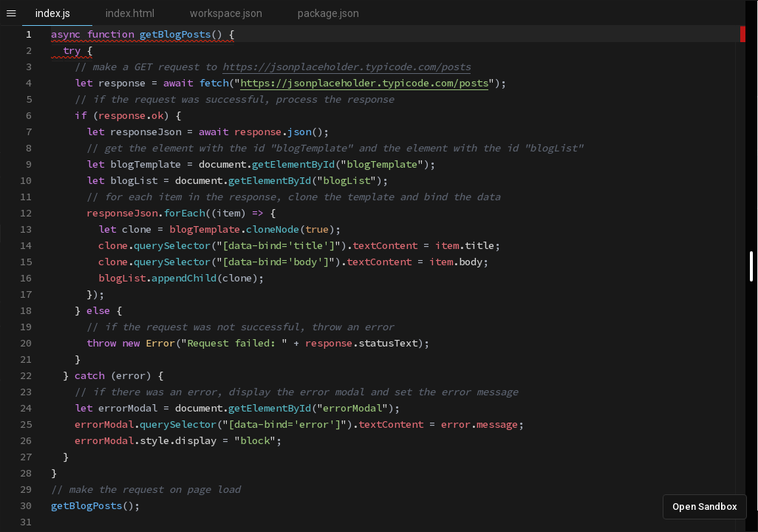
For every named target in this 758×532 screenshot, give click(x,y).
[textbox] (51, 26)
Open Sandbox (705, 507)
